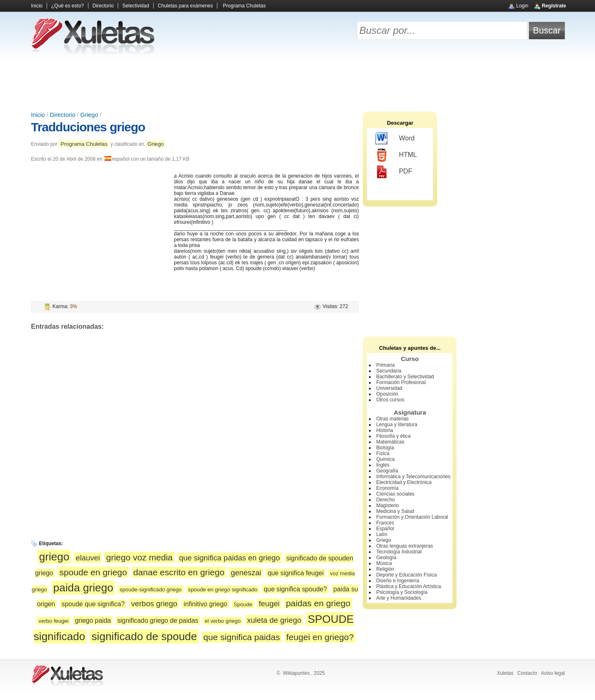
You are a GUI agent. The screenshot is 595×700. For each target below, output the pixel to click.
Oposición (387, 394)
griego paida (93, 621)
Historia (384, 430)
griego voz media (139, 557)
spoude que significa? (93, 604)
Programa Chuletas (244, 6)
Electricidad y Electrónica (404, 482)
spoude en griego (93, 572)
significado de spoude (144, 636)
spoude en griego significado (223, 590)
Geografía (387, 471)
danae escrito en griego (179, 572)
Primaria (385, 365)
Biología (385, 448)
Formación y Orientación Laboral (412, 517)
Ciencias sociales (395, 494)
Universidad (389, 388)
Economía (387, 488)
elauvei (88, 558)
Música (384, 563)
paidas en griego (318, 603)
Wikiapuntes (296, 673)
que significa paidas (242, 637)
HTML (396, 155)
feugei (269, 604)
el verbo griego (223, 621)
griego (54, 557)
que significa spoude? (295, 589)
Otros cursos (390, 400)
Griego (89, 115)
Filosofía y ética (393, 436)
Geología (386, 558)
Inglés (383, 465)
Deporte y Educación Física (406, 575)
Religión (385, 569)
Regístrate (554, 6)
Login (522, 6)
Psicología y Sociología (402, 592)
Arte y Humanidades (399, 598)
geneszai (246, 573)
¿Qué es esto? (68, 6)
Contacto (527, 673)
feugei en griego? (320, 637)
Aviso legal (553, 673)
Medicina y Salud (395, 511)
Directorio (103, 6)
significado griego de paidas (158, 621)
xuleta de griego (274, 620)
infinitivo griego (205, 604)
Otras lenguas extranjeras (404, 546)
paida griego (83, 588)
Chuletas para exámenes (185, 6)
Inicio (37, 6)
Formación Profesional (401, 382)
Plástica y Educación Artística (408, 586)
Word (395, 139)
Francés (385, 523)
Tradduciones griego (88, 127)
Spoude (243, 604)
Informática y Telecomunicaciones (413, 477)
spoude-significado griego (150, 590)
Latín (382, 534)
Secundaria (389, 371)
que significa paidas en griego (229, 558)
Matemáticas (390, 442)
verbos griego (154, 604)
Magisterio (387, 505)
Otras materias (392, 419)
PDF (394, 172)
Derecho (385, 500)
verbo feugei (54, 621)
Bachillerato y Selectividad (405, 377)
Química (385, 459)
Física (383, 453)
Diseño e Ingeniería (397, 581)
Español (385, 529)
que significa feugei (296, 573)
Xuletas (505, 673)
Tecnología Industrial (399, 552)
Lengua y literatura (396, 425)
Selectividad (136, 6)
